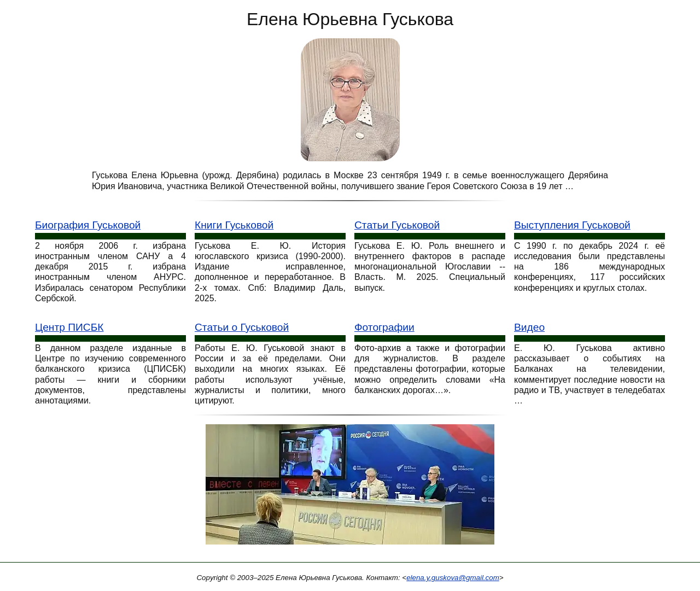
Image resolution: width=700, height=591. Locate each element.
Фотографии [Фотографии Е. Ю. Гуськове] (384, 327)
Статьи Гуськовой (397, 225)
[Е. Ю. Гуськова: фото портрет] (350, 99)
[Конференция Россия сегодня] (350, 488)
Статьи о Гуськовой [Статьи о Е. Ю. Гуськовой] (242, 327)
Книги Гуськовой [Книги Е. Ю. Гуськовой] (234, 225)
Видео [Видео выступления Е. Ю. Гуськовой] (529, 327)
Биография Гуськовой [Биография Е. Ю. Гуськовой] (88, 225)
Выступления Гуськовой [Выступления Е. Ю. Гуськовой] (572, 225)
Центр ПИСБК (69, 327)
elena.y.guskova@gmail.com (453, 578)
